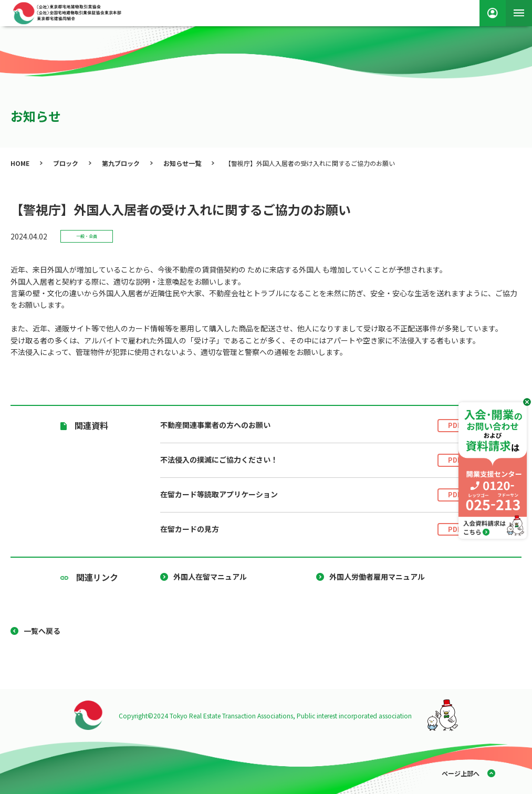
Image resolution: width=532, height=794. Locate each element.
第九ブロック (121, 163)
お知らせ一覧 (182, 163)
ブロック (66, 163)
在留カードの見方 (316, 530)
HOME (20, 163)
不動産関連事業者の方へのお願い (316, 426)
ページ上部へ (461, 773)
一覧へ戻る (42, 631)
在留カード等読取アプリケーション (316, 495)
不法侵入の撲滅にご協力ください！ (316, 460)
